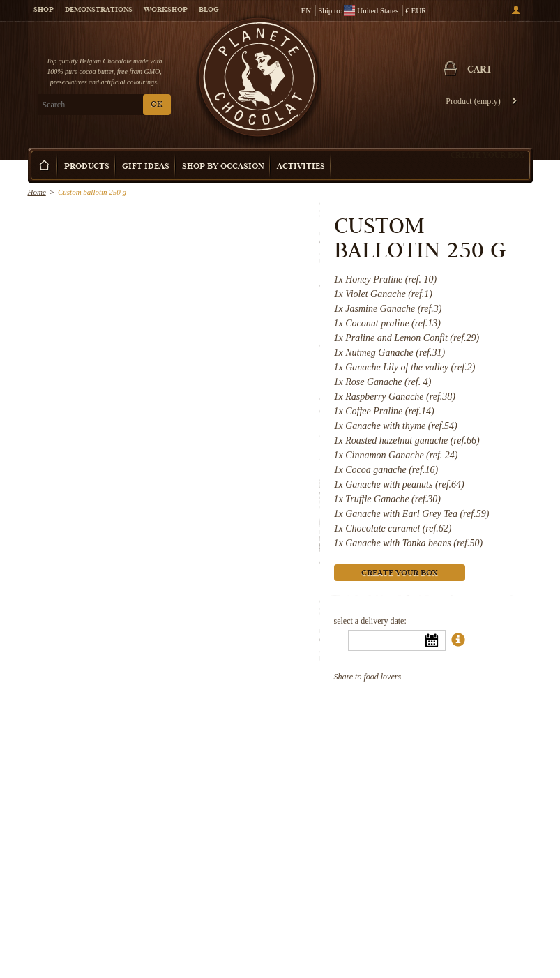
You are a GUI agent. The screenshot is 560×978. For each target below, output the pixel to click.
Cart (480, 70)
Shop (44, 10)
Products (87, 167)
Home (37, 192)
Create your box (487, 155)
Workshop (166, 10)
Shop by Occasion (223, 167)
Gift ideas (146, 167)
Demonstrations (99, 10)
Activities (301, 167)
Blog (209, 10)
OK (157, 105)
